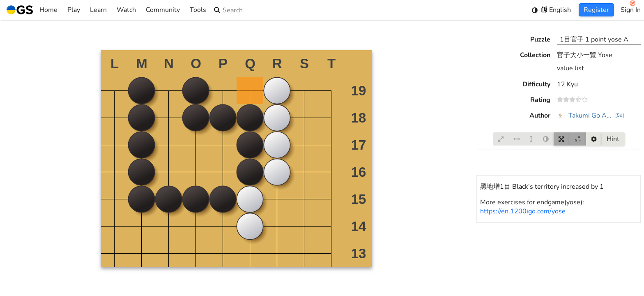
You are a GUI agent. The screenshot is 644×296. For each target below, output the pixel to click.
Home (32, 10)
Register (596, 10)
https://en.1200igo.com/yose (523, 211)
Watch (126, 10)
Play (74, 10)
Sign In (631, 10)
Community (163, 10)
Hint (613, 139)
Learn (98, 10)
